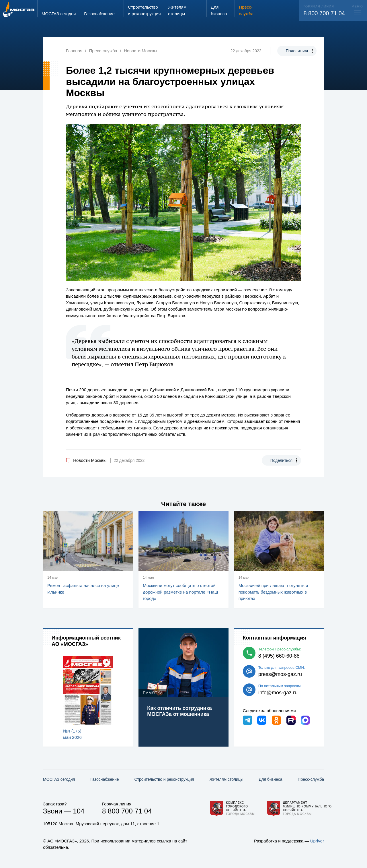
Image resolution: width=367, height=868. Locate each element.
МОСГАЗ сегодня (59, 779)
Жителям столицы (226, 779)
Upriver (317, 841)
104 (79, 811)
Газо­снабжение (105, 779)
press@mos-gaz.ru (280, 674)
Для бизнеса (271, 779)
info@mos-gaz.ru (278, 693)
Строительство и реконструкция (164, 779)
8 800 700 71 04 (324, 13)
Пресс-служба (311, 779)
